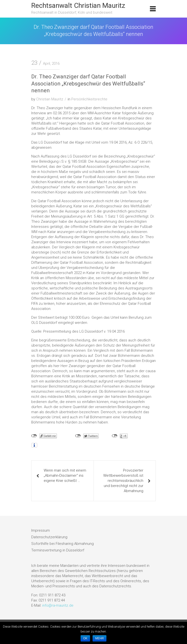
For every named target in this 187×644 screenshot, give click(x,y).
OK (85, 638)
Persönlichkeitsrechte (89, 99)
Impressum (41, 530)
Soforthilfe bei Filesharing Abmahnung (62, 544)
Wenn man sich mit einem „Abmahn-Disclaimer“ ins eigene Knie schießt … (65, 475)
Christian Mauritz (50, 99)
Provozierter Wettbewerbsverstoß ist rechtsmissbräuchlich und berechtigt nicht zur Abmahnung (123, 481)
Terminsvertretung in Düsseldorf (58, 550)
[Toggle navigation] (153, 9)
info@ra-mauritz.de (58, 605)
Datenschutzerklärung (49, 537)
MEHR (99, 638)
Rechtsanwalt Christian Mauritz (78, 5)
